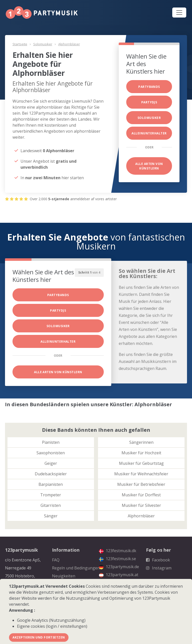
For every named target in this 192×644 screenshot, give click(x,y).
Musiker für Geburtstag (141, 463)
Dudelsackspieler (51, 474)
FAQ (56, 560)
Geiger (51, 463)
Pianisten (51, 442)
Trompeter (51, 495)
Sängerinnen (141, 442)
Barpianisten (51, 484)
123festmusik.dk (118, 551)
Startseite (20, 44)
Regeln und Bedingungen (76, 568)
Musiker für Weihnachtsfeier (141, 474)
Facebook (158, 560)
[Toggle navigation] (179, 13)
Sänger (51, 516)
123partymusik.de (119, 567)
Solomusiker (43, 44)
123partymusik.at (119, 575)
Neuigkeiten (64, 576)
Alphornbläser (69, 44)
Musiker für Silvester (141, 505)
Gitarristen (51, 505)
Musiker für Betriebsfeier (141, 484)
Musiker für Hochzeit (141, 453)
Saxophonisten (51, 453)
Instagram (159, 568)
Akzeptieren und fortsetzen (39, 637)
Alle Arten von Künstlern (149, 166)
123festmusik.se (117, 559)
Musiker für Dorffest (141, 495)
